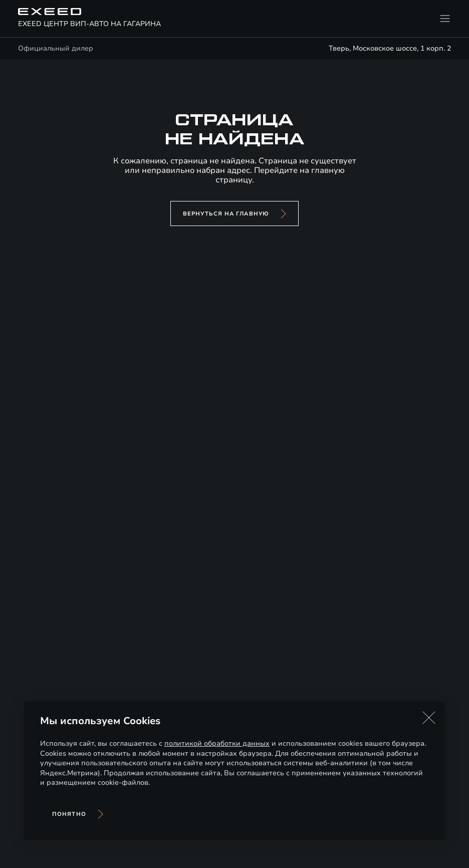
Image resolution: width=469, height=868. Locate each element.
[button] (429, 718)
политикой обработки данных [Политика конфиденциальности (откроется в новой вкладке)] (217, 743)
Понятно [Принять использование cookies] (69, 814)
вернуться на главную (226, 214)
